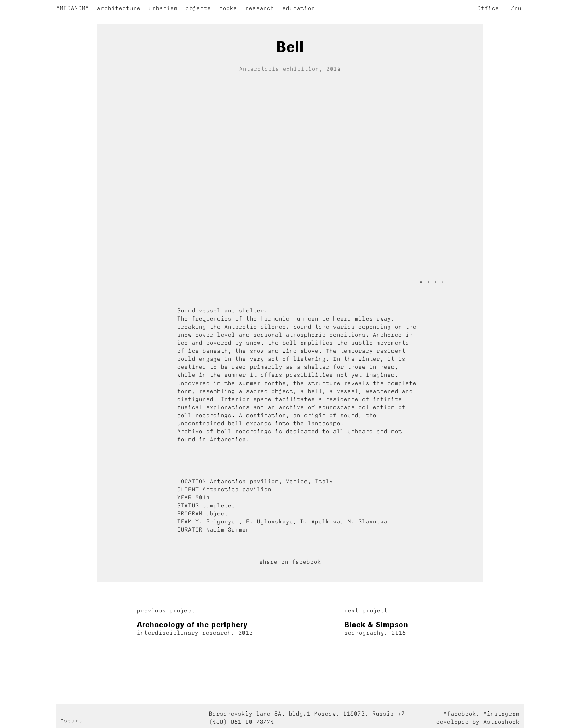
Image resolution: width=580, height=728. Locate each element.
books (228, 8)
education (299, 8)
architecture (119, 8)
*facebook (460, 714)
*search (73, 720)
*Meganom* (73, 8)
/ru (516, 8)
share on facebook (290, 562)
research (260, 8)
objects (198, 8)
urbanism (163, 8)
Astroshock (501, 722)
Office (488, 8)
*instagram (501, 714)
